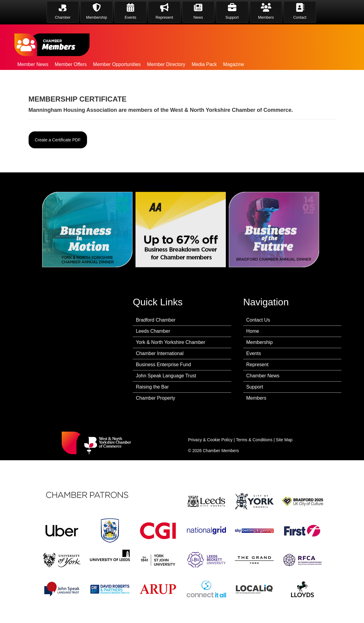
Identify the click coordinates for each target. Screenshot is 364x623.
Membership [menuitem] (260, 342)
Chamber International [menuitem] (160, 353)
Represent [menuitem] (257, 365)
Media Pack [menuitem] (204, 64)
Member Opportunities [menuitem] (117, 64)
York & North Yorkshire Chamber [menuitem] (171, 342)
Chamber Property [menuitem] (156, 398)
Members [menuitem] (256, 398)
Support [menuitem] (255, 387)
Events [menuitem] (254, 353)
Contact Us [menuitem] (258, 320)
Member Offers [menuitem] (71, 64)
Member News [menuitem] (33, 64)
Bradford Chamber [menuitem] (156, 320)
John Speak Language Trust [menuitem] (166, 376)
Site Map (284, 440)
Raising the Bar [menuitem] (152, 387)
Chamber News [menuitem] (263, 376)
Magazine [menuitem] (233, 64)
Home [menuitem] (253, 331)
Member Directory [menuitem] (166, 64)
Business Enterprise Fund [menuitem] (163, 365)
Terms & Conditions (254, 440)
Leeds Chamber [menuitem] (153, 331)
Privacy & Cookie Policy (210, 440)
